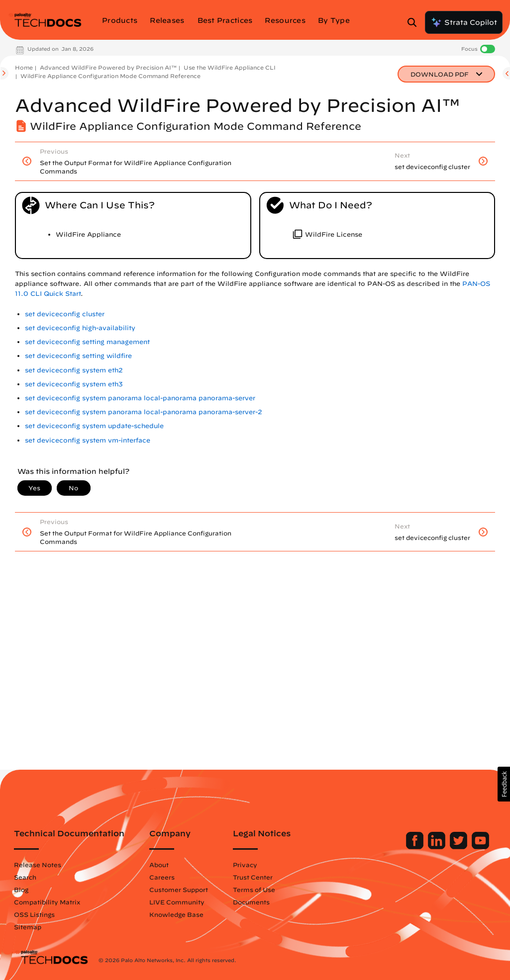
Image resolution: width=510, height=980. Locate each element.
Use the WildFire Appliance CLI (230, 67)
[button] (504, 784)
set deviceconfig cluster (65, 314)
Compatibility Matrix (47, 902)
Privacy (245, 865)
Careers (162, 877)
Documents (251, 902)
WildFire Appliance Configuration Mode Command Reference (110, 76)
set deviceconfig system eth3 (74, 384)
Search (25, 877)
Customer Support (179, 890)
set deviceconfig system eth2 (74, 370)
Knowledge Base (176, 914)
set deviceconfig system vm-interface (88, 440)
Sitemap (28, 927)
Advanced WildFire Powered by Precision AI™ (108, 67)
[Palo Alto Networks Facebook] (416, 847)
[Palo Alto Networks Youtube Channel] (480, 847)
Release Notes (38, 865)
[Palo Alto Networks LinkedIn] (438, 847)
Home (24, 67)
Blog (21, 890)
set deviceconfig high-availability (80, 328)
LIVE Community (177, 902)
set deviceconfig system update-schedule (94, 426)
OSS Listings (34, 914)
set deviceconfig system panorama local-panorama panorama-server (140, 398)
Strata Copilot (464, 22)
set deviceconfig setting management (87, 342)
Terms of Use (254, 890)
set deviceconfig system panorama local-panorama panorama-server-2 (144, 412)
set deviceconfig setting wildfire (78, 356)
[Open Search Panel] (415, 22)
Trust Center (253, 877)
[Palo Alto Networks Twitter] (459, 847)
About (159, 865)
